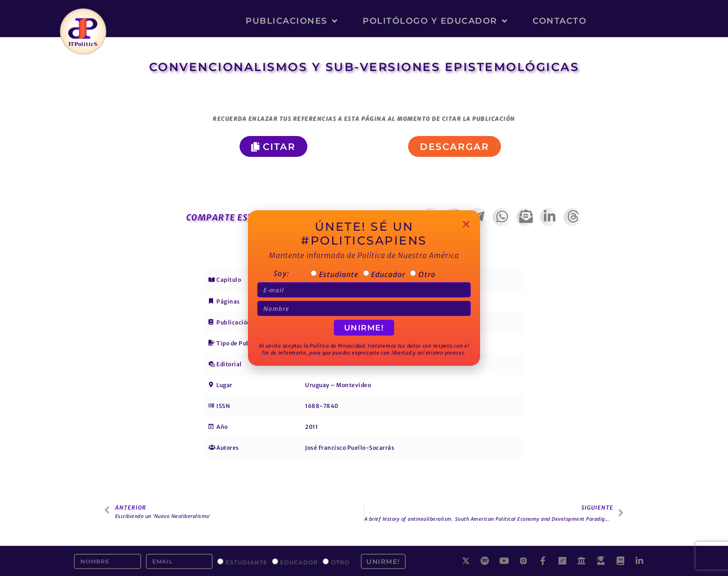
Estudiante (247, 562)
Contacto (559, 21)
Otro (340, 562)
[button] (455, 146)
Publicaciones (292, 21)
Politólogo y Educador (435, 21)
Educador (299, 562)
